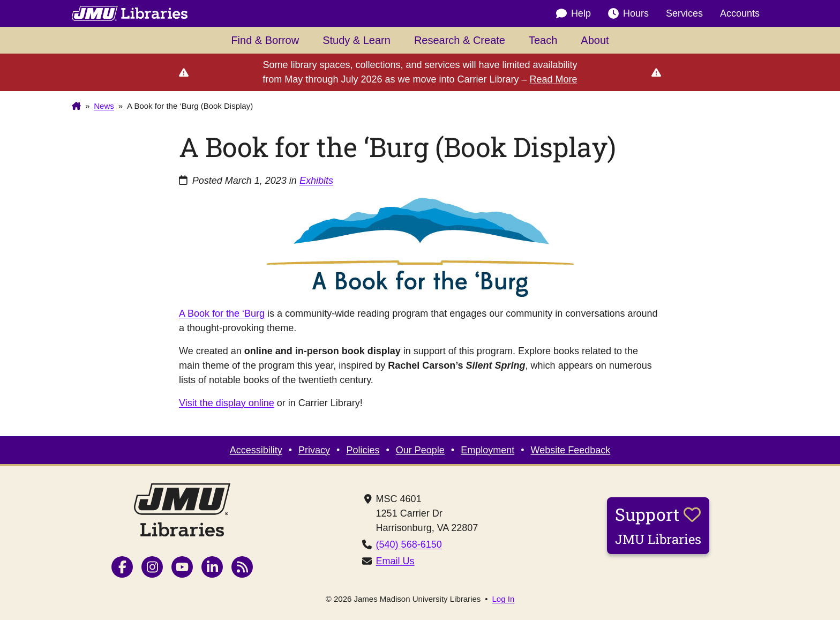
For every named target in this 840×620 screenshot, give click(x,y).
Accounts (740, 13)
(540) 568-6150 (409, 544)
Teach (543, 40)
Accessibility (256, 450)
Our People (420, 450)
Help (573, 14)
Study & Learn (357, 40)
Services (684, 13)
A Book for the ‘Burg (222, 313)
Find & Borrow (265, 40)
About (595, 40)
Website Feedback (571, 450)
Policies (363, 450)
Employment (487, 450)
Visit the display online (227, 403)
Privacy (314, 450)
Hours (628, 14)
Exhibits (316, 181)
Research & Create (460, 40)
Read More (554, 79)
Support (658, 525)
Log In (504, 599)
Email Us (395, 561)
